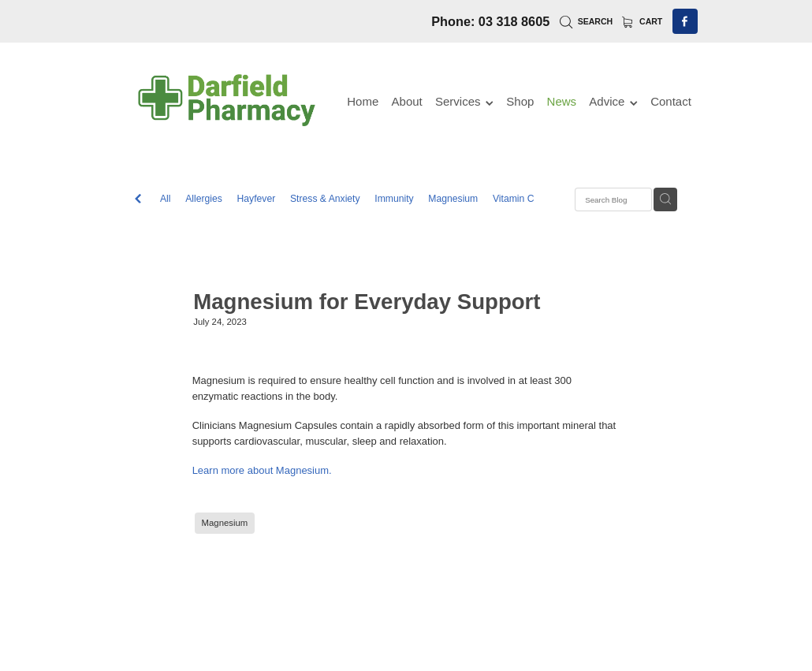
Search (586, 21)
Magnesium (453, 199)
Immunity (394, 199)
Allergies (204, 199)
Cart (643, 21)
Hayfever (257, 199)
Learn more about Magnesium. (262, 470)
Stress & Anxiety (325, 199)
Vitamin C (514, 199)
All (166, 199)
